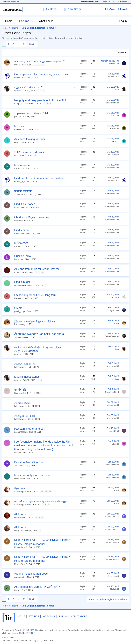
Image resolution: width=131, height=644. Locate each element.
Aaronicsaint (20, 577)
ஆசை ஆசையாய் (25, 364)
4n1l (16, 156)
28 (35, 65)
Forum (63, 616)
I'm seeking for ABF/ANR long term (35, 295)
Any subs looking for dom (30, 139)
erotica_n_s (20, 78)
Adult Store (79, 616)
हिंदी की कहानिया (23, 191)
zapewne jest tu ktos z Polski (32, 113)
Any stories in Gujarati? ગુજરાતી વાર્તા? (37, 587)
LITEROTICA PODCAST (11, 2)
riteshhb (18, 221)
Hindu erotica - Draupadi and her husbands (40, 178)
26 (42, 492)
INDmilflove (20, 479)
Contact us (7, 641)
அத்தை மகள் (22, 403)
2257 (32, 633)
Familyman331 (21, 130)
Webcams (49, 616)
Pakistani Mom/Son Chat (29, 462)
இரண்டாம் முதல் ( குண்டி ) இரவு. (35, 321)
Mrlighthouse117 (111, 517)
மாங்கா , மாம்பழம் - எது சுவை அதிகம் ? (39, 61)
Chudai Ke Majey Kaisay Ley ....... (35, 217)
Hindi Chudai (22, 282)
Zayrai (17, 590)
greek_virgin (20, 311)
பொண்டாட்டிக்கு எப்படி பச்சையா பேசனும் (41, 501)
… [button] (19, 44)
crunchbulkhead (22, 285)
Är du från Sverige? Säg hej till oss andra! (39, 334)
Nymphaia (114, 310)
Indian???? (21, 243)
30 (43, 65)
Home (9, 21)
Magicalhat (114, 64)
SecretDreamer (112, 336)
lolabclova (19, 259)
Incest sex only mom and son (32, 475)
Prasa (17, 65)
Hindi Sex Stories (25, 204)
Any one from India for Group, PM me (37, 269)
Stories (34, 616)
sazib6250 (114, 431)
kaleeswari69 (20, 367)
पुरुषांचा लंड (20, 390)
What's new (46, 21)
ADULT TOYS (108, 2)
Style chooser (8, 638)
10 (42, 272)
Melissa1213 (20, 298)
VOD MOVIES (123, 2)
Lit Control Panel (116, 9)
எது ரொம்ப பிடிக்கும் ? (28, 87)
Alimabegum (20, 492)
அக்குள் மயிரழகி (25, 416)
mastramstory (21, 208)
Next (32, 44)
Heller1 (18, 143)
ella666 (18, 453)
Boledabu (115, 129)
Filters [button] (121, 52)
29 (39, 65)
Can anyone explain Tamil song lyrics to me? (41, 74)
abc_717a (19, 466)
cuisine (17, 518)
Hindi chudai (22, 230)
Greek (18, 308)
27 (46, 492)
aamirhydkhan (21, 195)
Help (46, 641)
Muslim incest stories (27, 377)
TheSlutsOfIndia (111, 168)
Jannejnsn (19, 337)
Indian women (23, 165)
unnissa (18, 91)
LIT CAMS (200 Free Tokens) (88, 2)
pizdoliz (18, 117)
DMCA (25, 633)
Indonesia (20, 126)
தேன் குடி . (21, 488)
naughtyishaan (21, 104)
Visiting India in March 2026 (31, 574)
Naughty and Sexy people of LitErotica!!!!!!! (40, 100)
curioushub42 (113, 155)
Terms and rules (20, 641)
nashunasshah (21, 432)
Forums (24, 21)
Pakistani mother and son (30, 429)
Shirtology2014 (21, 393)
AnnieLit (115, 297)
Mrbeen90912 (21, 547)
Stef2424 (115, 116)
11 (24, 44)
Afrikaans (20, 514)
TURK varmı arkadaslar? (29, 152)
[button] (50, 9)
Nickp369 (114, 589)
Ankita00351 (20, 169)
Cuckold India (23, 256)
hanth (17, 272)
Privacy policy (36, 641)
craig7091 (19, 531)
